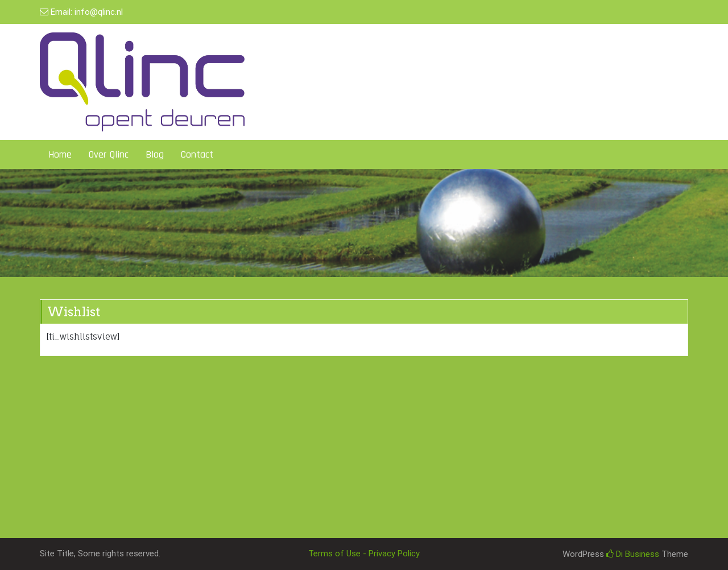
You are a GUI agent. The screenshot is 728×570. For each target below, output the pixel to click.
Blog (155, 154)
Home (60, 154)
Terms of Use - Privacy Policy (364, 554)
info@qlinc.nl (99, 12)
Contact (197, 154)
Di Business (633, 554)
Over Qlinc (109, 154)
